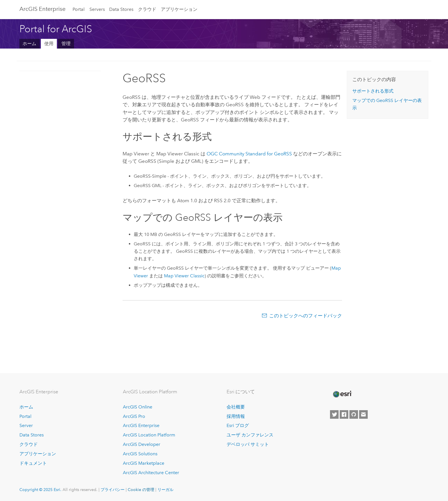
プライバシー (113, 490)
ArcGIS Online (138, 407)
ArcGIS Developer (142, 444)
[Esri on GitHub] (354, 414)
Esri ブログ (238, 425)
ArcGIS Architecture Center (151, 473)
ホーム (29, 44)
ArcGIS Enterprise (42, 9)
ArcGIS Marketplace (144, 463)
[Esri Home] (342, 394)
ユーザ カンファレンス (250, 435)
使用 (49, 44)
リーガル (165, 490)
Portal (79, 9)
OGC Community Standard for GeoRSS (249, 154)
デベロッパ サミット (248, 444)
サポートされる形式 (373, 91)
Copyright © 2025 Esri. (40, 490)
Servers (97, 9)
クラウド (147, 9)
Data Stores (121, 9)
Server (26, 425)
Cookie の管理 (141, 490)
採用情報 (236, 416)
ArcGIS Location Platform (149, 435)
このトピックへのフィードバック (306, 316)
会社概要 (236, 407)
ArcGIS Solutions (140, 454)
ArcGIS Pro (134, 416)
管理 (66, 44)
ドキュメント (33, 463)
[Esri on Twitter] (334, 414)
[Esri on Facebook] (344, 414)
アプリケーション (179, 9)
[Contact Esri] (363, 414)
